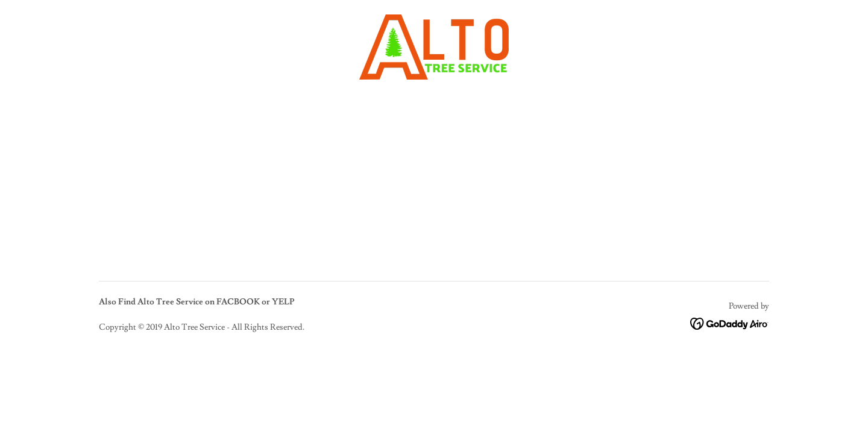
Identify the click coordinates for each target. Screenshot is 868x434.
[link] (434, 45)
